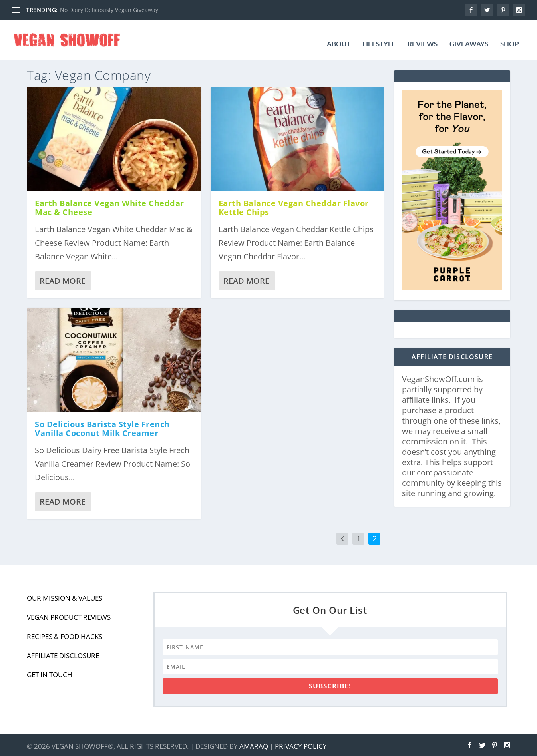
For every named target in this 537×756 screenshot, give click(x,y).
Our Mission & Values (65, 596)
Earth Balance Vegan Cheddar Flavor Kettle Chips (294, 205)
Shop (510, 36)
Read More (63, 278)
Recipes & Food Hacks (65, 634)
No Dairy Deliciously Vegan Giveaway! (110, 10)
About (339, 36)
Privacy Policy (301, 744)
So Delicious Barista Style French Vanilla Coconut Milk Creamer (102, 426)
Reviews (423, 36)
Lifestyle (379, 36)
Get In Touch (50, 672)
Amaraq (254, 744)
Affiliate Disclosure (63, 653)
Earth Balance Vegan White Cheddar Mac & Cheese (109, 205)
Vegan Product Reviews (69, 615)
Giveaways (469, 36)
